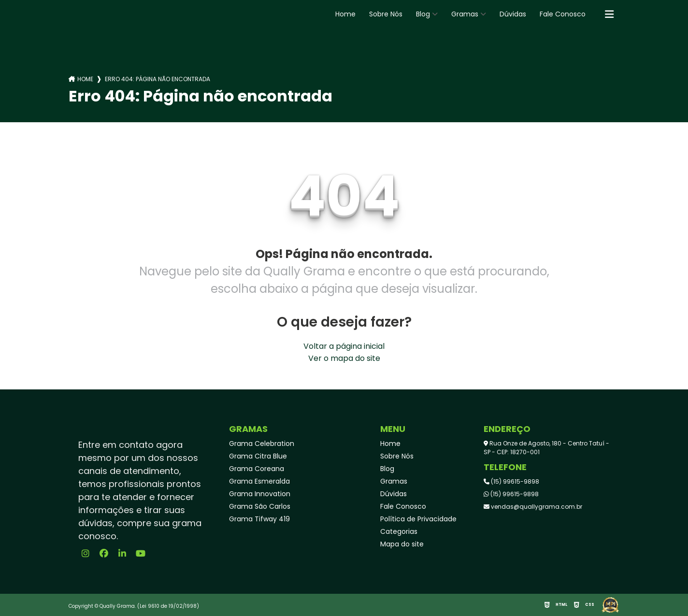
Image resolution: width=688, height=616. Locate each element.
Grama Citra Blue (258, 456)
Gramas (465, 14)
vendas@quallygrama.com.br (533, 507)
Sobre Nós (386, 14)
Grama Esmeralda (259, 481)
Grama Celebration (262, 444)
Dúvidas (513, 14)
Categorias (399, 531)
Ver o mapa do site (344, 358)
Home (345, 14)
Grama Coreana (257, 469)
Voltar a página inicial (344, 346)
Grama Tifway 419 (259, 519)
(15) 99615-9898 (511, 481)
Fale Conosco (563, 14)
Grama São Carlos (260, 506)
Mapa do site (402, 544)
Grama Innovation (260, 494)
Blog (423, 14)
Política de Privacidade (418, 519)
